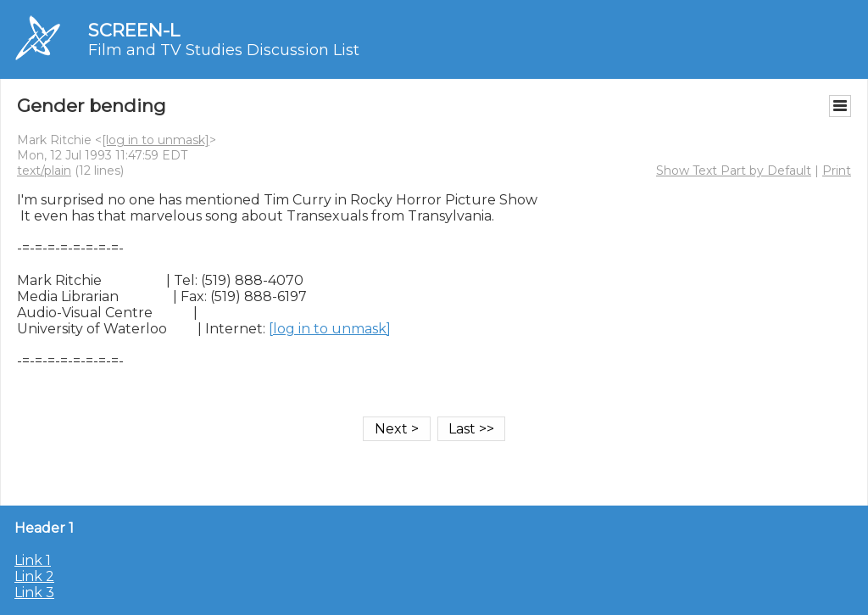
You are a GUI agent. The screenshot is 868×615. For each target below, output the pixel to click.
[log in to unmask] (156, 140)
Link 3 (34, 593)
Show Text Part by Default (734, 171)
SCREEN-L (134, 30)
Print (837, 171)
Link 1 (33, 560)
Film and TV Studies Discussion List (224, 50)
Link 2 (34, 576)
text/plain (44, 171)
